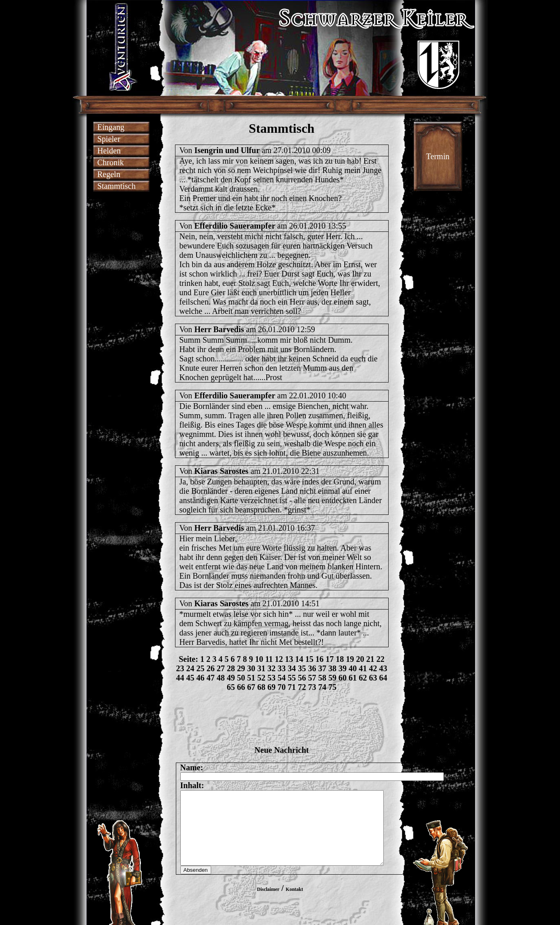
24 (190, 668)
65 (231, 687)
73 (312, 687)
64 (383, 678)
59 (333, 678)
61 (353, 678)
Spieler (109, 139)
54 (282, 678)
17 (330, 659)
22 (381, 659)
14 (299, 659)
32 (272, 668)
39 (343, 668)
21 (370, 659)
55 (292, 678)
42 (373, 668)
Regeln (109, 174)
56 (302, 678)
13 (289, 659)
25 (201, 668)
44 (180, 678)
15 (309, 659)
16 (320, 659)
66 (241, 687)
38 (333, 668)
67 (251, 687)
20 (360, 659)
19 (350, 659)
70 (282, 687)
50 (241, 678)
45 (190, 678)
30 (251, 668)
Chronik (111, 162)
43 (383, 668)
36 (312, 668)
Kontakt (295, 904)
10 (259, 659)
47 (211, 678)
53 (272, 678)
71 (292, 687)
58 (322, 678)
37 (322, 668)
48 (221, 678)
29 (241, 668)
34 (292, 668)
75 (333, 687)
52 (262, 678)
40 (353, 668)
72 (302, 687)
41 (363, 668)
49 (231, 678)
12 (279, 659)
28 (231, 668)
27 (221, 668)
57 (312, 678)
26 (211, 668)
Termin (438, 156)
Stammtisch (117, 186)
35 (302, 668)
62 (363, 678)
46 (201, 678)
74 (322, 687)
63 (373, 678)
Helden (109, 151)
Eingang (111, 127)
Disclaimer (268, 904)
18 (340, 659)
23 (180, 668)
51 (251, 678)
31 (262, 668)
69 (272, 687)
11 (269, 659)
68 (262, 687)
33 (282, 668)
